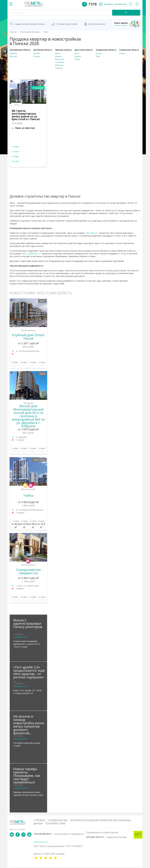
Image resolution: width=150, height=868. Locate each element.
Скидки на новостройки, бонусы (30, 24)
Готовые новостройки (67, 24)
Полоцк (37, 56)
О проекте (39, 820)
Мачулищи (60, 59)
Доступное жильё (97, 24)
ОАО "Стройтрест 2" (31, 254)
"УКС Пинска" (91, 233)
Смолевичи (60, 62)
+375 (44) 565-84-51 (59, 834)
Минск (58, 53)
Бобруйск (14, 53)
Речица (122, 53)
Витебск (37, 53)
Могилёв (13, 56)
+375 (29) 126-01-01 (106, 837)
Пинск (77, 59)
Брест (77, 53)
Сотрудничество (58, 820)
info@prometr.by (41, 842)
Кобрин (78, 56)
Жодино (58, 56)
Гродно (99, 53)
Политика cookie (55, 824)
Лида (98, 56)
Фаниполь (59, 65)
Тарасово (59, 68)
